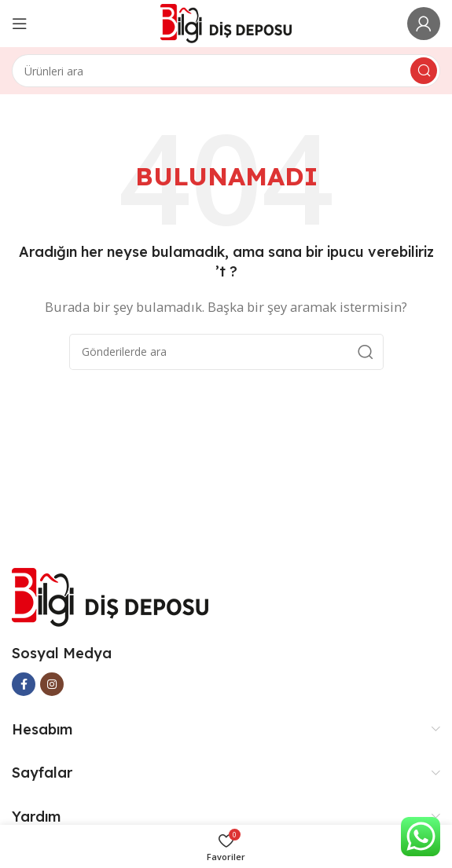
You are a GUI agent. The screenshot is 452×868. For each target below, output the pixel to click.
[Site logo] (226, 22)
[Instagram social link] (52, 684)
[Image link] (110, 595)
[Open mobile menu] (20, 24)
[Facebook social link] (24, 684)
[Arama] (226, 71)
